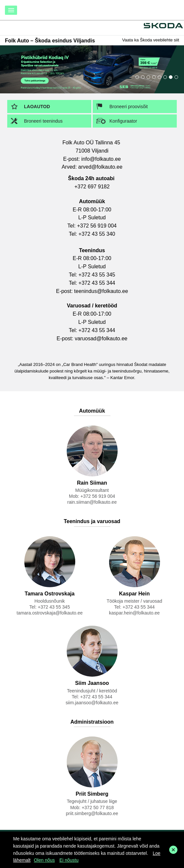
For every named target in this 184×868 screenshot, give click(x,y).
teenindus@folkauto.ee (101, 291)
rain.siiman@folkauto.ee (92, 502)
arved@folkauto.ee (100, 167)
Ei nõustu (69, 860)
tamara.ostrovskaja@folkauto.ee (50, 613)
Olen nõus (44, 860)
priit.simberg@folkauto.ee (92, 813)
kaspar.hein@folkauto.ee (134, 613)
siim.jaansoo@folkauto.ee (92, 703)
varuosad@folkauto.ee (101, 338)
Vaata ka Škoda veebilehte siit (151, 40)
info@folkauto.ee (101, 159)
